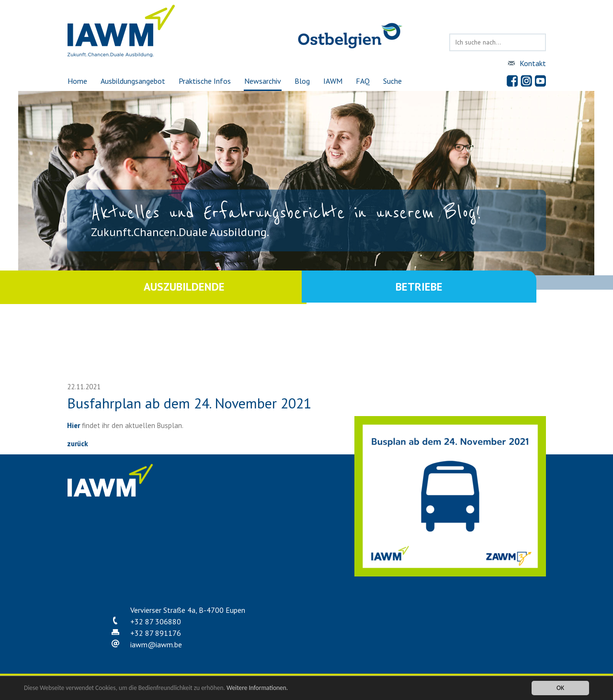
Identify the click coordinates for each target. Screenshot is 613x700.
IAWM (333, 81)
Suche (393, 81)
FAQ (363, 81)
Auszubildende (187, 287)
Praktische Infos (205, 81)
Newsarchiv (263, 81)
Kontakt (533, 63)
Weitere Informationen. (260, 689)
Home (77, 81)
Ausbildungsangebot (132, 81)
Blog (302, 81)
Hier (74, 425)
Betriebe (426, 287)
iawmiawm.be (156, 644)
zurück (78, 444)
